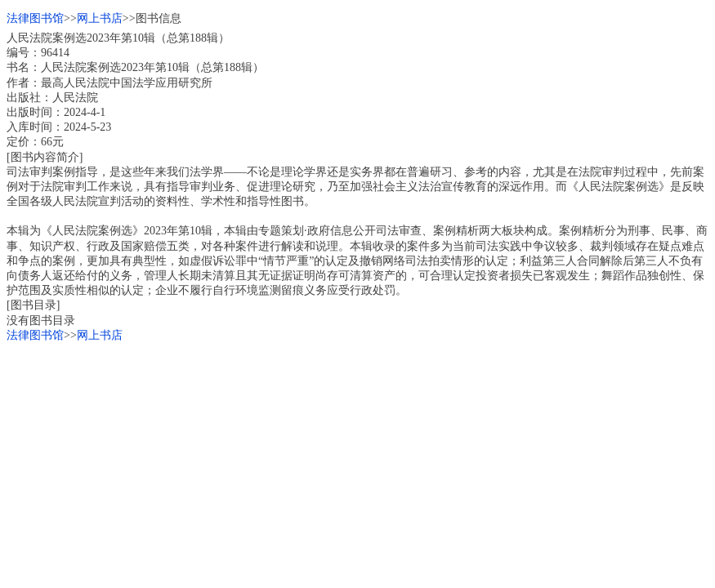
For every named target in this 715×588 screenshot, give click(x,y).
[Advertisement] (357, 457)
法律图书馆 (35, 18)
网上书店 (100, 18)
